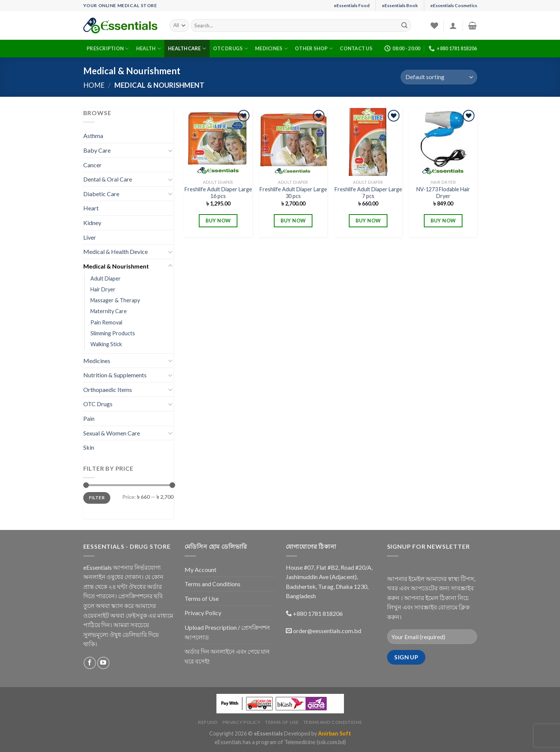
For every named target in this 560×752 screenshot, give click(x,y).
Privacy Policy (203, 613)
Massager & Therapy (115, 300)
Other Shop (314, 49)
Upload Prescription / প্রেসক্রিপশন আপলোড (227, 632)
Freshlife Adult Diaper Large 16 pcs (218, 193)
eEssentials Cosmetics (454, 5)
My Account (200, 570)
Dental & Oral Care (108, 179)
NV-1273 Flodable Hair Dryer (443, 193)
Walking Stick (106, 344)
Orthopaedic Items (108, 390)
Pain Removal (106, 322)
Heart (91, 208)
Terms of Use (202, 598)
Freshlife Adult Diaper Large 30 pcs (293, 193)
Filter (97, 498)
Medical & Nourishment (116, 266)
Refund (208, 722)
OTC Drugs (230, 49)
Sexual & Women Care (112, 433)
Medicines (271, 49)
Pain (89, 418)
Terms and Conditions (212, 584)
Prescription (108, 49)
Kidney (92, 223)
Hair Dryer (103, 289)
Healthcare (187, 49)
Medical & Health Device (116, 251)
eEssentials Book (400, 5)
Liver (90, 237)
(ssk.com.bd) (331, 742)
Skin (89, 447)
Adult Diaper (106, 278)
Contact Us (356, 48)
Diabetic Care (101, 194)
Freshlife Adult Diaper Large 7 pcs (368, 193)
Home (94, 85)
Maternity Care (109, 311)
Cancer (92, 165)
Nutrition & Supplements (115, 375)
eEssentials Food (352, 5)
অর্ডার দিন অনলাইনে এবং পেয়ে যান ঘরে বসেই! (227, 656)
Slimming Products (113, 333)
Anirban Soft (335, 733)
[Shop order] (439, 77)
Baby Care (97, 150)
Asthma (93, 136)
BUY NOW (218, 221)
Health (149, 49)
